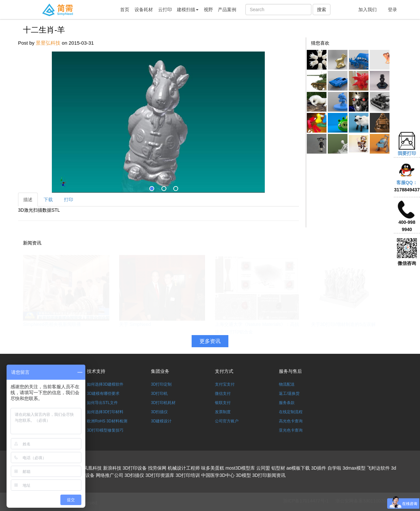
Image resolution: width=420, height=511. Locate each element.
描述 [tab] (28, 200)
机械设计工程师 (184, 468)
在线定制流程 (291, 412)
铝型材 (278, 468)
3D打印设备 (135, 468)
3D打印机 (159, 394)
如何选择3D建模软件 (105, 384)
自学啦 (334, 468)
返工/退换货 (289, 394)
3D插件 (319, 468)
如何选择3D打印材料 (105, 412)
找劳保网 (157, 468)
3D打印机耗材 (163, 403)
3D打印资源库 (160, 475)
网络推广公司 (110, 475)
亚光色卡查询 (291, 430)
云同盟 (263, 468)
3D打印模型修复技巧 (105, 430)
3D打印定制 (161, 384)
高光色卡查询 (291, 421)
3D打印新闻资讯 (269, 475)
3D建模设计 (161, 421)
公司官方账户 (227, 421)
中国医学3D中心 (218, 475)
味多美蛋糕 (213, 468)
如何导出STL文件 (102, 403)
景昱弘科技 (48, 43)
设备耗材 (144, 10)
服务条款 (287, 403)
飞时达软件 (378, 468)
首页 (125, 10)
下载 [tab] (48, 200)
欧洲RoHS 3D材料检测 (107, 421)
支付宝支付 (225, 384)
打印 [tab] (69, 200)
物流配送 (287, 384)
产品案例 (227, 10)
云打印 (165, 10)
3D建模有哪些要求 (103, 394)
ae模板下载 (298, 468)
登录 (392, 10)
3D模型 (243, 475)
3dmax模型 (354, 468)
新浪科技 (112, 468)
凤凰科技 (93, 468)
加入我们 (367, 10)
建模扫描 (188, 10)
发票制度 (223, 412)
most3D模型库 (240, 468)
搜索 (322, 10)
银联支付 (223, 403)
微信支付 (223, 394)
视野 (208, 10)
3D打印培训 (188, 475)
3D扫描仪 (159, 412)
